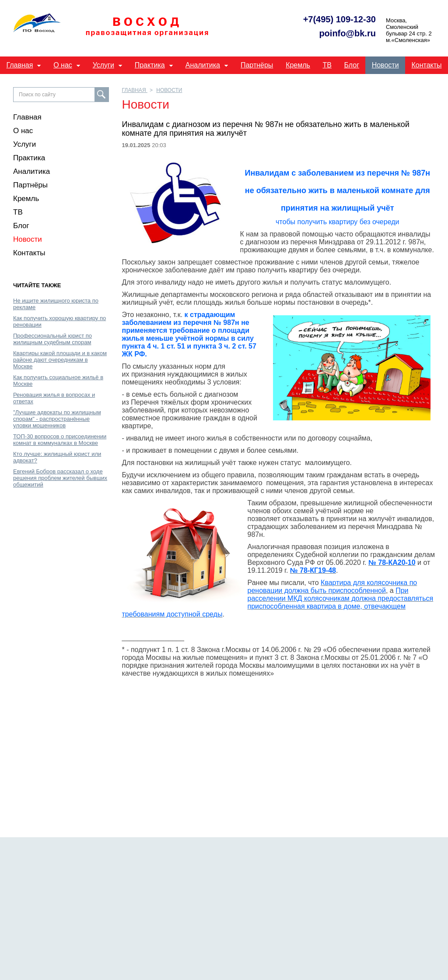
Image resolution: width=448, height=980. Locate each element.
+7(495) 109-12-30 (339, 19)
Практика (150, 65)
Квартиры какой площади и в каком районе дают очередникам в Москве (60, 360)
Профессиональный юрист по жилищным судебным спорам (52, 339)
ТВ (327, 65)
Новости (385, 65)
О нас (63, 65)
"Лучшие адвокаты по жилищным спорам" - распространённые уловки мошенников (57, 419)
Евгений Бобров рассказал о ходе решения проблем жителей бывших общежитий (60, 478)
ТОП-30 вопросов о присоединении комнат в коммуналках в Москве (60, 440)
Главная (19, 65)
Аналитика (203, 65)
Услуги (103, 65)
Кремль (298, 65)
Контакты (426, 65)
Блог (352, 65)
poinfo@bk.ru (347, 33)
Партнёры (257, 65)
